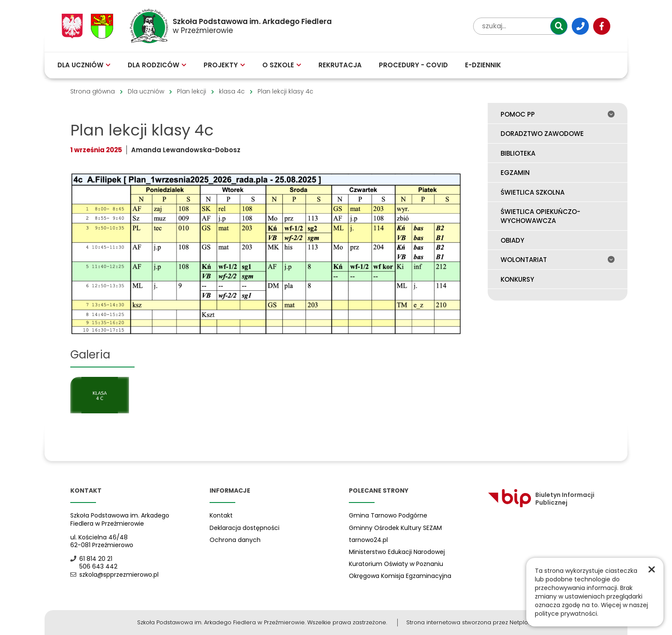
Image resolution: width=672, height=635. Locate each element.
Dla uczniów (146, 91)
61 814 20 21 (91, 559)
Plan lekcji (192, 91)
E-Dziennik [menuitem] (483, 65)
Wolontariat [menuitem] (558, 260)
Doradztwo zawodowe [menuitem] (542, 134)
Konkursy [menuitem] (517, 279)
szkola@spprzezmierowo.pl (114, 575)
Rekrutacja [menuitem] (340, 65)
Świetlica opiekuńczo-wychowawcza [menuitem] (540, 216)
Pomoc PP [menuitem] (558, 114)
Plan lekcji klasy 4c (285, 91)
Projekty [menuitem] (224, 65)
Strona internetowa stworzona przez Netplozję (471, 622)
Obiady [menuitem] (512, 240)
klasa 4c (232, 91)
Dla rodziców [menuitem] (157, 65)
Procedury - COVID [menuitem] (413, 65)
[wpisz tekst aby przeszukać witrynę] (520, 26)
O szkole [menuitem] (282, 65)
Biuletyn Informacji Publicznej (541, 499)
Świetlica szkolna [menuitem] (532, 192)
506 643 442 (94, 566)
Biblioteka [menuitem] (518, 153)
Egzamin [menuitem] (515, 173)
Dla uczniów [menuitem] (84, 65)
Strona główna (93, 91)
